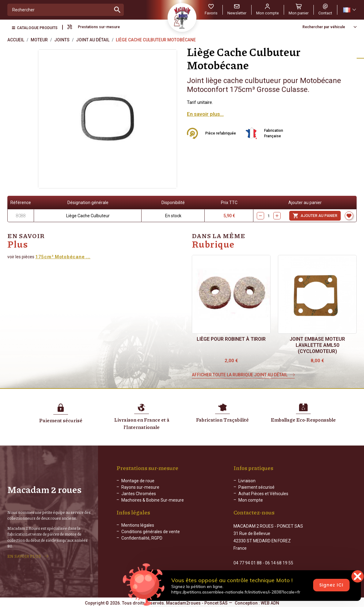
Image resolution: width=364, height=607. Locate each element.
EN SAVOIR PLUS (24, 556)
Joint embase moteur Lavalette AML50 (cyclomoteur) (317, 345)
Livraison (247, 481)
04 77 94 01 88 (248, 562)
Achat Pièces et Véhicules (263, 494)
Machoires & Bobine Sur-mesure (153, 500)
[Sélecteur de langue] (349, 10)
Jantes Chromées (139, 494)
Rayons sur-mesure (140, 487)
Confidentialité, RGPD (142, 543)
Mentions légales (138, 530)
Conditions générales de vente (151, 537)
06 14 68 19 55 (279, 562)
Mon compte (251, 500)
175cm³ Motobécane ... (63, 257)
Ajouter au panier (315, 216)
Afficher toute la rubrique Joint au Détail (240, 375)
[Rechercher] (59, 10)
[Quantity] (269, 216)
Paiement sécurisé (256, 487)
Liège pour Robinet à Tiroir (231, 339)
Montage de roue (138, 481)
